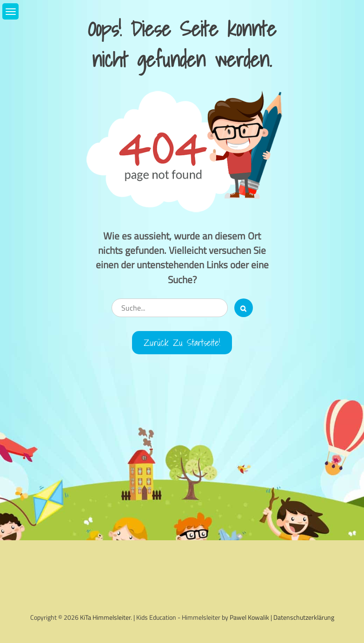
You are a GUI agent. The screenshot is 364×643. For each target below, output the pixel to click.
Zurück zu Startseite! (182, 343)
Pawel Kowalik (249, 617)
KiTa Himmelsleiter (105, 617)
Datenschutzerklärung (304, 617)
